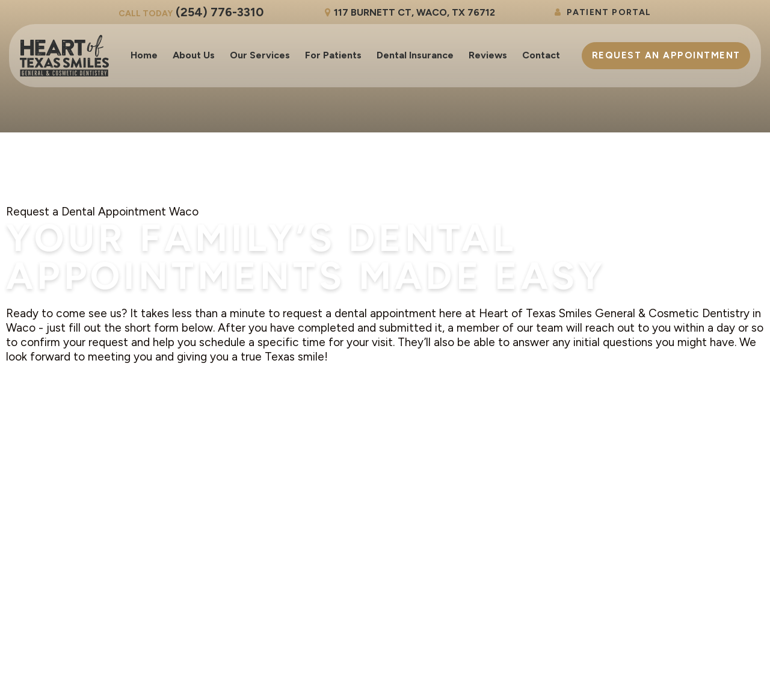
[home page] (64, 56)
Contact (541, 55)
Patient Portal (602, 12)
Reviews (488, 55)
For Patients (333, 55)
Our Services (260, 55)
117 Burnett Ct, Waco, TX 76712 (408, 12)
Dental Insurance (415, 55)
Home (144, 55)
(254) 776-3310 (191, 12)
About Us (194, 55)
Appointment (666, 55)
